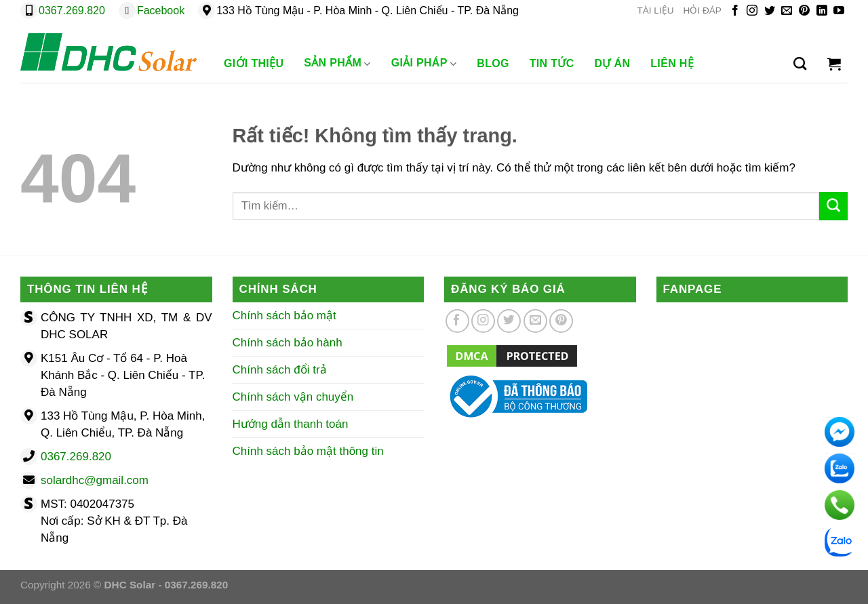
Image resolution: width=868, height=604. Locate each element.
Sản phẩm (337, 64)
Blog (493, 63)
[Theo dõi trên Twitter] (770, 11)
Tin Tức (552, 63)
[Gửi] (833, 206)
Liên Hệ (672, 63)
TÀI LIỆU (655, 11)
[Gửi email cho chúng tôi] (787, 11)
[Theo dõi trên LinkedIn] (822, 11)
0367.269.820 (72, 11)
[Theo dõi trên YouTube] (839, 11)
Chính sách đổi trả (280, 370)
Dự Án (613, 63)
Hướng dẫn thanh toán (291, 424)
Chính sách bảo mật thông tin (308, 451)
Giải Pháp (424, 64)
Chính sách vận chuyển (293, 397)
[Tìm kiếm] (800, 64)
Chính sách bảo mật (284, 316)
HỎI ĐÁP (703, 11)
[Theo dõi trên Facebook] (735, 11)
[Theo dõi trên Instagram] (752, 11)
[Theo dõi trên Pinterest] (804, 11)
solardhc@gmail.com (95, 480)
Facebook (161, 11)
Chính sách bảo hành (288, 343)
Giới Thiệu (254, 63)
